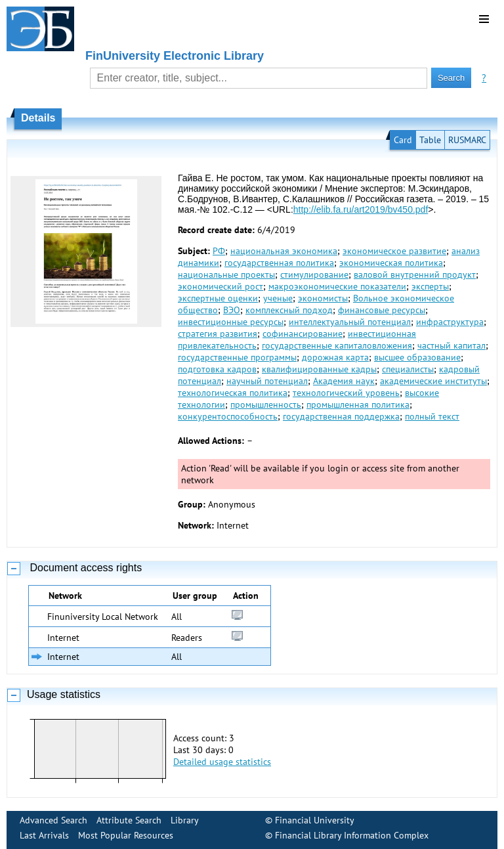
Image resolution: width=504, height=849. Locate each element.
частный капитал (451, 345)
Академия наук (344, 381)
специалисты (408, 369)
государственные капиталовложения (337, 345)
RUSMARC (467, 140)
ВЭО (232, 310)
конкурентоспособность (228, 416)
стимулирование (314, 274)
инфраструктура (450, 322)
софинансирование (303, 334)
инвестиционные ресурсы (231, 322)
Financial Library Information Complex (352, 835)
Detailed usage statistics (222, 762)
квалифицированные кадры (319, 369)
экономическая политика (391, 263)
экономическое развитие (394, 251)
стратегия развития (218, 334)
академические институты (433, 381)
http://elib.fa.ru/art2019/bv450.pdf (361, 209)
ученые (278, 298)
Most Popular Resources (126, 835)
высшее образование (417, 357)
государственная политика (279, 263)
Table (430, 140)
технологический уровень (346, 393)
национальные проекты (226, 274)
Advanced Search (53, 820)
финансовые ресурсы (382, 310)
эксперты (430, 286)
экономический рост (220, 286)
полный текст (432, 416)
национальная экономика (284, 251)
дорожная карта (335, 357)
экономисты (323, 298)
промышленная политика (358, 404)
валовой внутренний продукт (415, 274)
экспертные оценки (218, 298)
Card (403, 140)
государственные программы (237, 357)
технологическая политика (233, 393)
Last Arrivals (44, 835)
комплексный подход (289, 310)
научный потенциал (267, 381)
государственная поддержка (341, 416)
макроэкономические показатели (337, 286)
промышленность (266, 404)
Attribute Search (129, 820)
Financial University (315, 820)
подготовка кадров (217, 369)
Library (185, 820)
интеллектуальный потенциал (350, 322)
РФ (219, 251)
